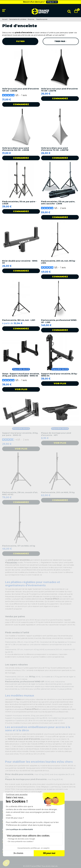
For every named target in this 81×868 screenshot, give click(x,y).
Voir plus (21, 389)
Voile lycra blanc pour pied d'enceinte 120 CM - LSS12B (16, 149)
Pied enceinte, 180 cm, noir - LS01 (19, 320)
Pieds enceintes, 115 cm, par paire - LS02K (19, 203)
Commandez (21, 104)
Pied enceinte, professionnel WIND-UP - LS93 (59, 321)
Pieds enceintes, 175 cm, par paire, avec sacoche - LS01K (58, 203)
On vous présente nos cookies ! (21, 841)
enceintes (12, 562)
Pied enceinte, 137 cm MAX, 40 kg (19, 546)
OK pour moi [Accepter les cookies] (49, 853)
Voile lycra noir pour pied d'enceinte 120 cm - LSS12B (21, 90)
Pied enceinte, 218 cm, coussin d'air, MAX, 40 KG (20, 493)
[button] (6, 863)
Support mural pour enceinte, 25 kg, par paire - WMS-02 (20, 434)
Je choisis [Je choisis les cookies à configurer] (18, 853)
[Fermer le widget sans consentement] (17, 794)
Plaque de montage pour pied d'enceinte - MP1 (56, 434)
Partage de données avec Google (22, 839)
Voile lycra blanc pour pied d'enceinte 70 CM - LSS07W (55, 149)
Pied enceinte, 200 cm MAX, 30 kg (58, 492)
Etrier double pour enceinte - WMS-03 (20, 262)
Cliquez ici (52, 2)
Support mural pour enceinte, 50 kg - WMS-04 (59, 375)
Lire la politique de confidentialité (19, 829)
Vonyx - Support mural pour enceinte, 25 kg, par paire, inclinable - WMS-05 (21, 375)
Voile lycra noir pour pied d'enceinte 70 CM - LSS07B (59, 90)
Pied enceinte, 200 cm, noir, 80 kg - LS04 (59, 262)
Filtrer (20, 41)
